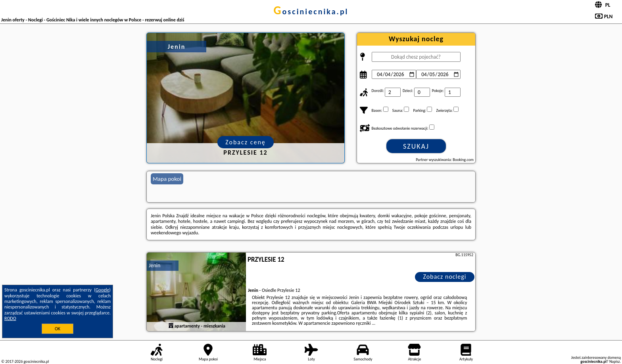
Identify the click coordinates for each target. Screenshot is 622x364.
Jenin (155, 265)
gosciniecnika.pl (311, 11)
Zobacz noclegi (445, 277)
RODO (10, 318)
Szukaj (416, 146)
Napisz (615, 361)
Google (103, 290)
